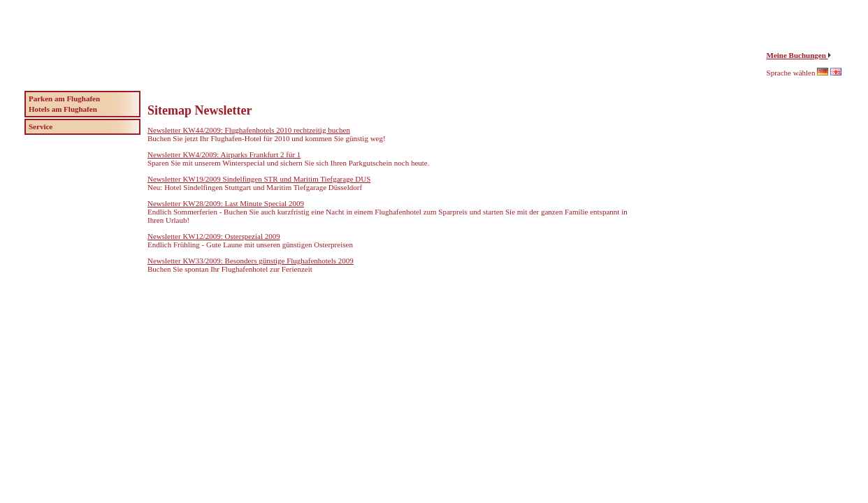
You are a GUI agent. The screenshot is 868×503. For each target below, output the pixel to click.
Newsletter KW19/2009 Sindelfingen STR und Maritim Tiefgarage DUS (259, 179)
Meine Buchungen (797, 55)
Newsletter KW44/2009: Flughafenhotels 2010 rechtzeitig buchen (249, 130)
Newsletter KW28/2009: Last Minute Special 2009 (226, 203)
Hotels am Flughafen (63, 109)
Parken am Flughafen (64, 99)
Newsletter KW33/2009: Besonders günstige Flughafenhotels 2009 (251, 261)
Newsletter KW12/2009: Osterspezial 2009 (214, 236)
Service (41, 126)
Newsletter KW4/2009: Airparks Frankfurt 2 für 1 (224, 154)
